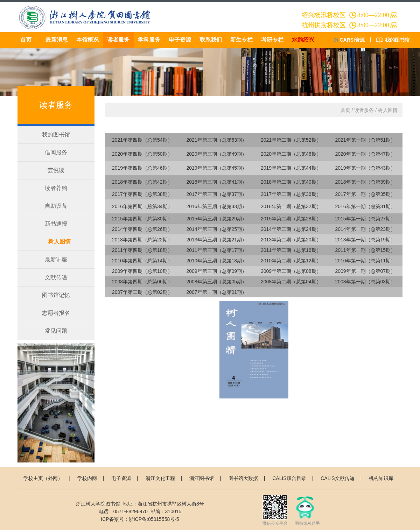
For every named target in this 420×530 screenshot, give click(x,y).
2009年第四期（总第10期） (142, 271)
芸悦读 (56, 170)
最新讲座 (56, 259)
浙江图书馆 (202, 478)
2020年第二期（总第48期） (291, 154)
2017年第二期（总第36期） (291, 194)
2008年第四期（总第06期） (142, 282)
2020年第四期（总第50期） (142, 154)
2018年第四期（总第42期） (142, 182)
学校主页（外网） (43, 478)
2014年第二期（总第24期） (291, 229)
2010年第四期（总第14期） (142, 261)
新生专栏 (241, 40)
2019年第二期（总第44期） (291, 168)
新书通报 (56, 224)
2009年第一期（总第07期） (365, 271)
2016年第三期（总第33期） (216, 206)
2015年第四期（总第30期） (142, 219)
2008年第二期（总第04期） (291, 282)
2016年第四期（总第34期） (142, 206)
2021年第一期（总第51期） (365, 140)
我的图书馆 (397, 40)
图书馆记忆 (56, 295)
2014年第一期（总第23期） (365, 229)
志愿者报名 (56, 313)
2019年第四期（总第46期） (142, 168)
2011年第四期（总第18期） (142, 250)
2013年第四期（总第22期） (142, 240)
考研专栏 (272, 40)
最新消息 (57, 40)
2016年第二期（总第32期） (291, 206)
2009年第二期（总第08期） (291, 271)
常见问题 (56, 331)
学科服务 (149, 40)
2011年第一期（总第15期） (365, 250)
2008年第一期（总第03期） (365, 282)
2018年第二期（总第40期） (291, 182)
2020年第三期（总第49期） (216, 154)
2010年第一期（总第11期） (365, 261)
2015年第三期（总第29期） (216, 219)
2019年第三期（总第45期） (216, 168)
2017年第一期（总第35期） (365, 194)
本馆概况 (87, 40)
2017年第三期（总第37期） (216, 194)
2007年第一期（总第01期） (216, 292)
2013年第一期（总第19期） (365, 240)
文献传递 (56, 277)
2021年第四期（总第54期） (142, 140)
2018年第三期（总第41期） (216, 182)
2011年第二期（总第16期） (291, 250)
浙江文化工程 (160, 478)
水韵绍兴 (303, 40)
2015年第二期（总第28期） (291, 219)
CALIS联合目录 (289, 478)
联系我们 (211, 40)
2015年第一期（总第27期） (365, 219)
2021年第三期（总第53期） (216, 140)
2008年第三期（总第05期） (216, 282)
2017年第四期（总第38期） (142, 194)
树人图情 (59, 242)
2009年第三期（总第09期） (216, 271)
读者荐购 (56, 188)
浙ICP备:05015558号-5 (154, 519)
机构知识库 (381, 478)
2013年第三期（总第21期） (216, 240)
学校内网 (87, 478)
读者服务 (118, 40)
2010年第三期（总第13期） (216, 261)
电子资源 (180, 40)
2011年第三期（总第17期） (216, 250)
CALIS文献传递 (337, 478)
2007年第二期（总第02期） (142, 292)
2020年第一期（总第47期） (365, 154)
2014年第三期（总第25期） (216, 229)
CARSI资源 (352, 40)
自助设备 (56, 206)
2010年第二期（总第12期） (291, 261)
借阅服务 (56, 152)
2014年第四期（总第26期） (142, 229)
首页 (26, 40)
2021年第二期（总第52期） (291, 140)
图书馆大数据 (243, 478)
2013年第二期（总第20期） (291, 240)
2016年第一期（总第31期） (365, 206)
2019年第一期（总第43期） (365, 168)
